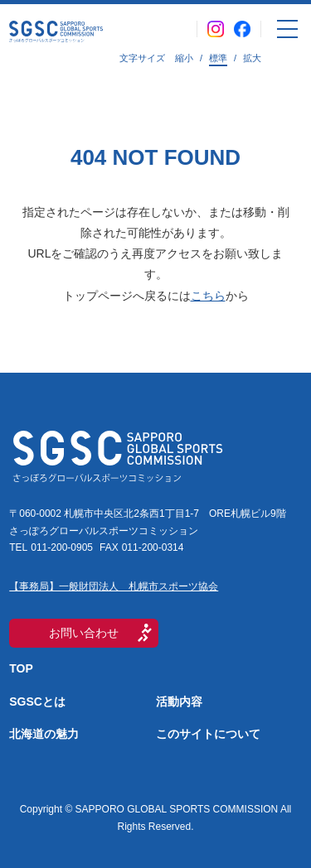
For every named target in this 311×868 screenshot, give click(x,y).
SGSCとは (37, 702)
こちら (208, 296)
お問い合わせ (84, 633)
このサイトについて (208, 734)
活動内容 (179, 702)
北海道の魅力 (44, 734)
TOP (21, 668)
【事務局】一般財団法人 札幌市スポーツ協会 (114, 586)
